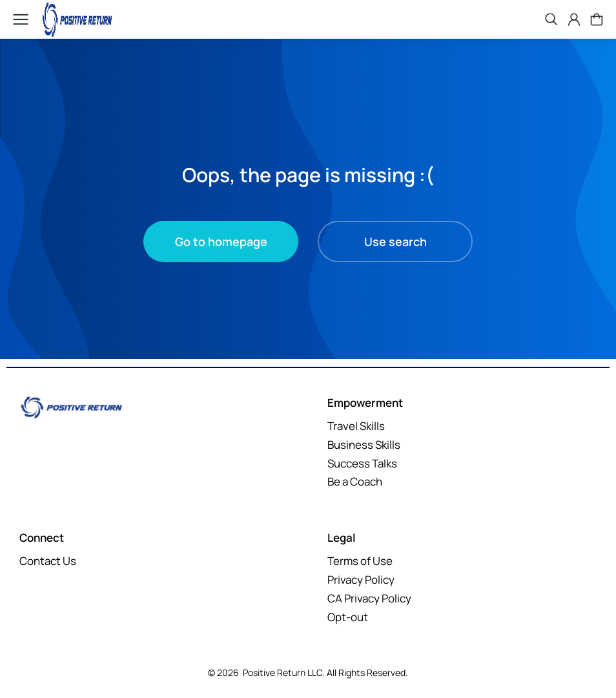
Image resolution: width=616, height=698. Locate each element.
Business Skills (364, 445)
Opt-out (348, 617)
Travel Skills (356, 426)
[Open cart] (597, 19)
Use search (395, 241)
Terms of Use (360, 561)
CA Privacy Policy (369, 598)
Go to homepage (221, 241)
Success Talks (362, 463)
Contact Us (48, 561)
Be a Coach (355, 481)
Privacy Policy (361, 580)
